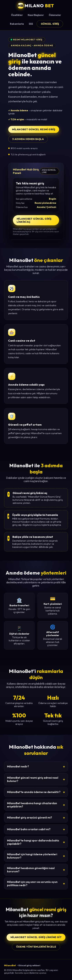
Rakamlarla (17, 24)
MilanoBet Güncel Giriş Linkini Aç (34, 220)
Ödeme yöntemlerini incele (36, 947)
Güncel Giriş (50, 24)
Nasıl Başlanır (36, 15)
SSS (31, 24)
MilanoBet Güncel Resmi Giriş (34, 129)
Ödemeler (55, 15)
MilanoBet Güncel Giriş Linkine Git (36, 937)
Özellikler (17, 15)
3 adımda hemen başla (28, 139)
